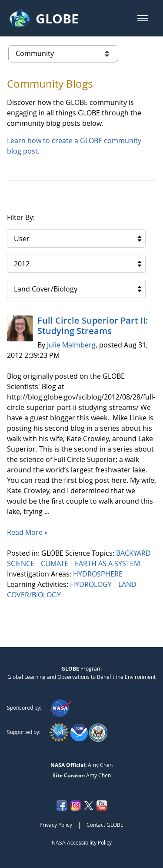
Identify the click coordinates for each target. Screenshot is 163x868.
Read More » (27, 532)
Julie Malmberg (71, 345)
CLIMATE (55, 563)
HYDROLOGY (92, 584)
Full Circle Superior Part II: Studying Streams (93, 326)
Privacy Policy (56, 825)
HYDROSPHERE (99, 574)
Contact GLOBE (105, 825)
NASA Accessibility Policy (82, 842)
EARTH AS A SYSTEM (108, 563)
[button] (143, 18)
